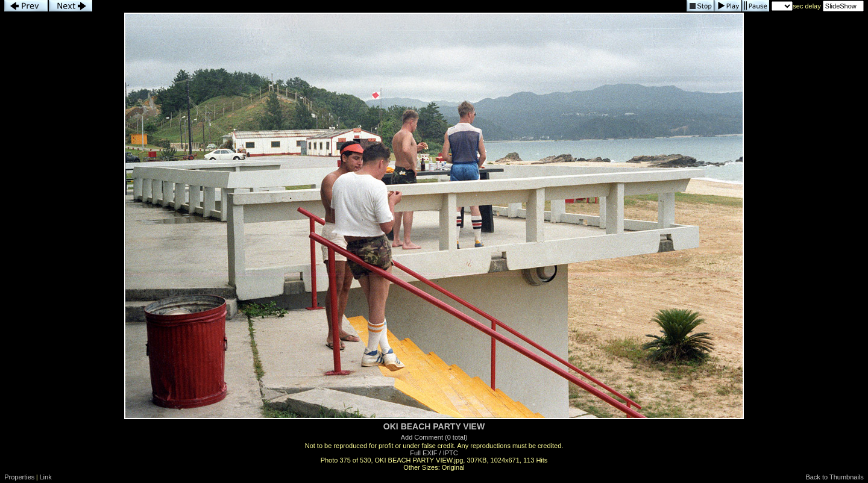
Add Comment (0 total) (434, 437)
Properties (19, 477)
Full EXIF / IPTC (434, 453)
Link (46, 477)
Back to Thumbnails (834, 477)
